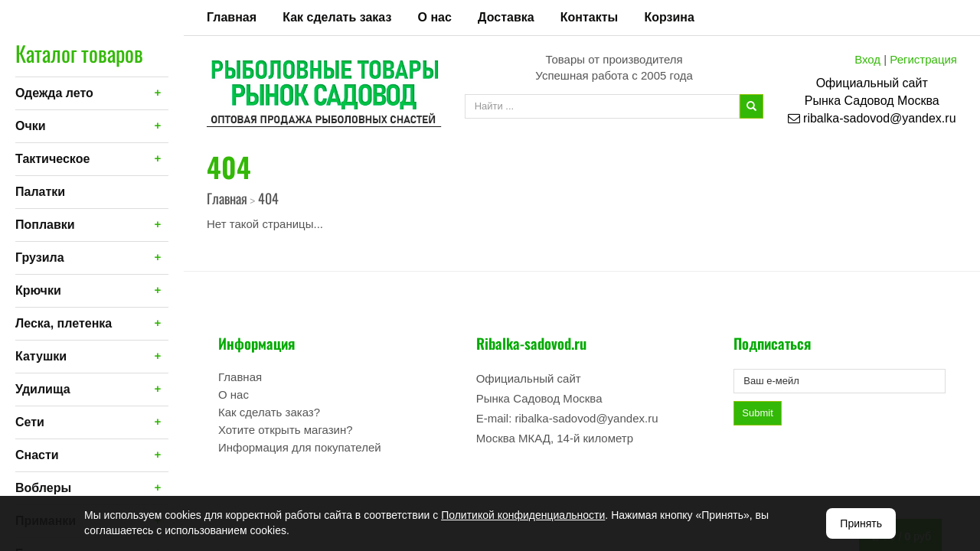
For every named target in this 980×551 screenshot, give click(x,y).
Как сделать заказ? (269, 412)
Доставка (506, 17)
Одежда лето (54, 93)
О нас (435, 17)
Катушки (41, 356)
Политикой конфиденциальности (523, 515)
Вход (867, 59)
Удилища (43, 389)
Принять (861, 523)
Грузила (40, 258)
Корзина (669, 17)
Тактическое (52, 159)
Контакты (589, 17)
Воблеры (43, 488)
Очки (31, 126)
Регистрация (923, 59)
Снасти (37, 455)
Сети (30, 422)
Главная (232, 17)
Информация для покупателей (300, 447)
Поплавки (45, 225)
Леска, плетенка (64, 323)
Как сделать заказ (337, 17)
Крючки (38, 290)
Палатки (40, 192)
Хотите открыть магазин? (286, 430)
